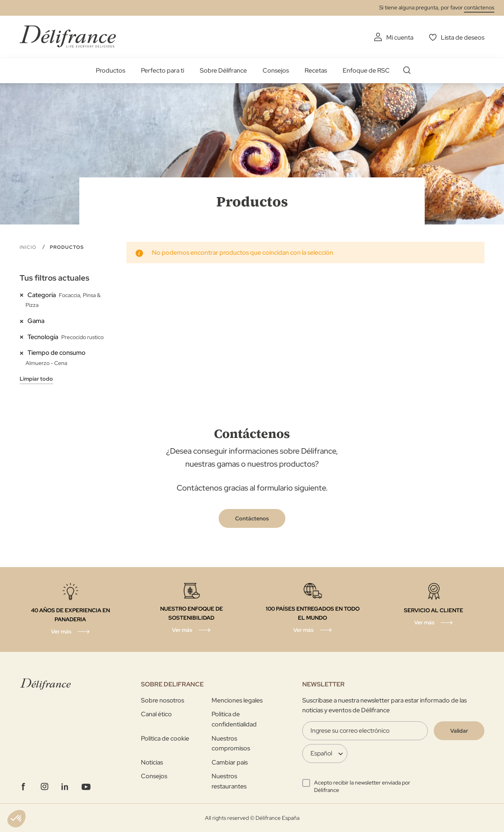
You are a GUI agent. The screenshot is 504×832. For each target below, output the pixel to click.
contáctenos (479, 7)
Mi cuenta (400, 37)
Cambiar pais (230, 762)
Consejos (276, 70)
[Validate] (459, 731)
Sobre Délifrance (223, 70)
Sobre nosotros (163, 700)
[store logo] (68, 36)
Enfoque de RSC (366, 70)
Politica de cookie (165, 738)
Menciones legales (237, 700)
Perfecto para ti (163, 70)
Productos (110, 70)
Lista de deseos (463, 37)
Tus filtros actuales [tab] (55, 278)
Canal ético (156, 714)
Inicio (29, 247)
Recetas (316, 70)
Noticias (152, 762)
